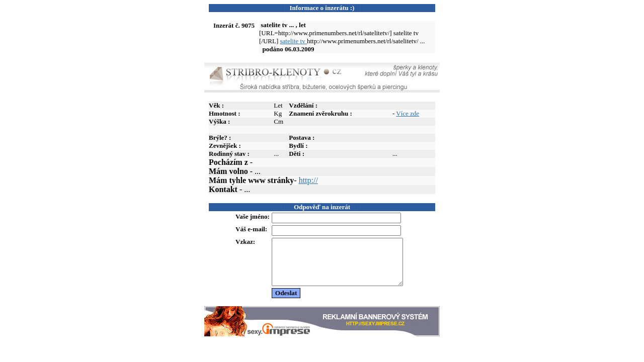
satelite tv (294, 41)
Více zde (408, 113)
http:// (308, 180)
